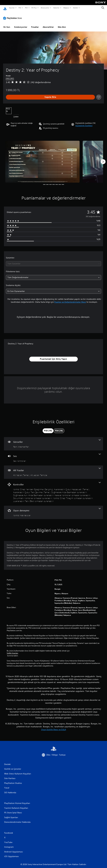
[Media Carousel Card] (42, 159)
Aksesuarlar (45, 8)
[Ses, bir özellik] (53, 455)
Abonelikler (48, 24)
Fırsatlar (35, 24)
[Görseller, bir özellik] (53, 441)
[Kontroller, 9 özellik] (53, 490)
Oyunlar (12, 8)
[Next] (103, 159)
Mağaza (66, 8)
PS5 (20, 8)
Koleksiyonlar (21, 24)
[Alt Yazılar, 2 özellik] (53, 469)
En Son (7, 24)
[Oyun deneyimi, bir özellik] (53, 510)
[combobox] (53, 261)
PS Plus (34, 8)
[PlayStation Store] (13, 15)
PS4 (26, 8)
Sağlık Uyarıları (12, 651)
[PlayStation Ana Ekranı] (5, 8)
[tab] (48, 428)
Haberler (56, 8)
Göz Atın (62, 24)
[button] (84, 123)
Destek (75, 8)
